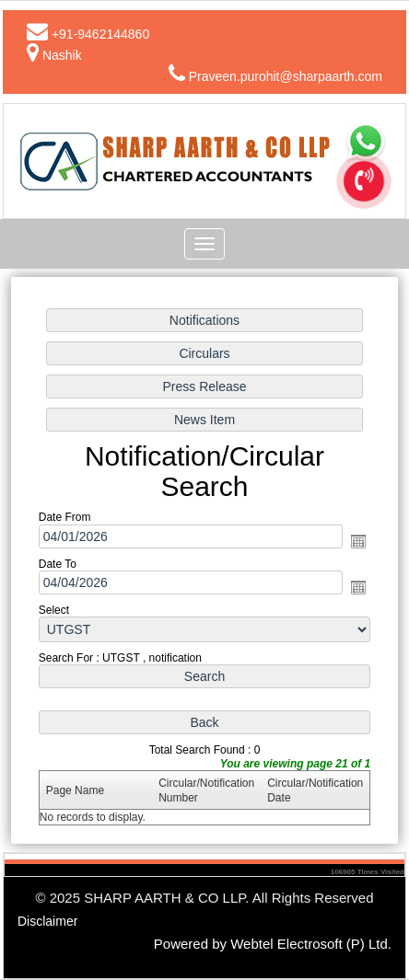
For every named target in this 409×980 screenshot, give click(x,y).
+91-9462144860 (100, 34)
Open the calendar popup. (357, 541)
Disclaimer (47, 921)
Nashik (62, 55)
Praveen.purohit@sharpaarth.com (286, 76)
